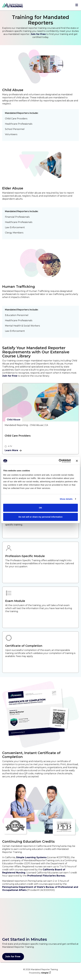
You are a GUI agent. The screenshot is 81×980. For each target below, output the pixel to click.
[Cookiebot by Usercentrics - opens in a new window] (59, 461)
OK (41, 508)
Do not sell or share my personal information (40, 517)
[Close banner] (77, 461)
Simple (45, 973)
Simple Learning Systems (31, 857)
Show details (66, 499)
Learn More (13, 450)
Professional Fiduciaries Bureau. (46, 876)
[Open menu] (77, 5)
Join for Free (38, 34)
